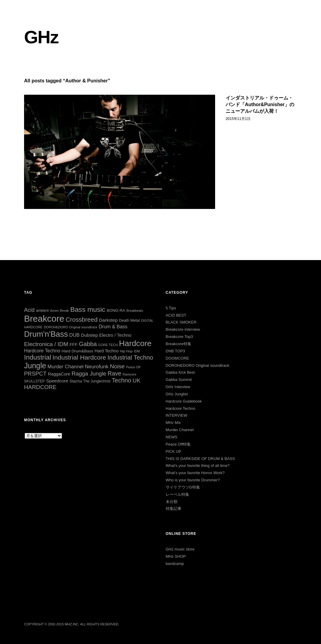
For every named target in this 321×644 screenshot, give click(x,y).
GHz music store (180, 549)
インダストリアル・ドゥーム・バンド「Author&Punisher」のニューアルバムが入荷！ (260, 105)
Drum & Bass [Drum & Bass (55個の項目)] (113, 327)
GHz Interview (178, 387)
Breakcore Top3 (179, 337)
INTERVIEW (177, 415)
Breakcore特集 (179, 344)
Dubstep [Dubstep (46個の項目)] (89, 335)
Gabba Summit (179, 380)
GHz (41, 37)
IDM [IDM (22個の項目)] (137, 351)
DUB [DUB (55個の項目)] (74, 335)
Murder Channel (180, 430)
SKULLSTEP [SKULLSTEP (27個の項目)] (34, 381)
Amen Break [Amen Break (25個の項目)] (59, 311)
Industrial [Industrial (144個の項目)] (38, 357)
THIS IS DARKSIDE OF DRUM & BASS (200, 459)
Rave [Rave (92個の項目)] (114, 373)
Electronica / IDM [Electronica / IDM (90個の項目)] (46, 344)
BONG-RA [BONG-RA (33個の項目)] (116, 310)
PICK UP (174, 451)
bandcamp (175, 564)
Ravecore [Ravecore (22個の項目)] (129, 374)
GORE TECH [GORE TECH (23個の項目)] (108, 345)
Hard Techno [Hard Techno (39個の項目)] (106, 351)
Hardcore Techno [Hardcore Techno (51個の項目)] (42, 351)
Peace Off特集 (178, 444)
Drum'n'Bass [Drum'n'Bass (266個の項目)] (46, 334)
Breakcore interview (183, 329)
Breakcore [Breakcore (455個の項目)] (44, 319)
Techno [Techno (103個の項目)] (121, 380)
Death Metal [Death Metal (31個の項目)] (129, 320)
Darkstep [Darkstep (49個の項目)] (108, 320)
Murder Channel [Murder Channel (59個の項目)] (66, 367)
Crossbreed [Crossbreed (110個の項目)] (82, 319)
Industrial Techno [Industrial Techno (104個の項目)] (130, 357)
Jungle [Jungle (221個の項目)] (35, 366)
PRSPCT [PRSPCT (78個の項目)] (35, 374)
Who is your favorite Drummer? (193, 480)
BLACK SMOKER (181, 322)
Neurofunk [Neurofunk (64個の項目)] (97, 367)
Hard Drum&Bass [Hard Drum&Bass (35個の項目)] (77, 351)
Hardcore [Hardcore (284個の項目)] (135, 343)
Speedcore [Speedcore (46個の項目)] (57, 381)
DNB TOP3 (176, 351)
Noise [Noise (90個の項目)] (117, 366)
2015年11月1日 (238, 119)
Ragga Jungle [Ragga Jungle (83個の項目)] (89, 374)
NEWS (172, 437)
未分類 (172, 502)
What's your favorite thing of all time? (198, 466)
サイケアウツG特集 (183, 487)
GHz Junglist (177, 394)
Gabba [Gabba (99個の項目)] (88, 344)
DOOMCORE (177, 358)
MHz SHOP (176, 556)
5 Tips (171, 308)
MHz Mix (173, 423)
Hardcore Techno (181, 408)
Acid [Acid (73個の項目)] (29, 310)
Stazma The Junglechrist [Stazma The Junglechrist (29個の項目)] (90, 381)
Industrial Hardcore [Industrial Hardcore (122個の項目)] (79, 357)
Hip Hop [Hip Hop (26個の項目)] (126, 351)
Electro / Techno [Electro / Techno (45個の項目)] (115, 335)
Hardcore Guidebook (184, 401)
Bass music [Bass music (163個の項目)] (88, 309)
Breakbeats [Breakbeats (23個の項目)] (135, 311)
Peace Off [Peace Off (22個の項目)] (133, 367)
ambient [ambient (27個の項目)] (42, 311)
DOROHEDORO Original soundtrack (198, 365)
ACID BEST (176, 315)
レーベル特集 (177, 494)
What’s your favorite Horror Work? (195, 473)
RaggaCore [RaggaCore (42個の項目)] (59, 374)
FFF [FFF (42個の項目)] (74, 345)
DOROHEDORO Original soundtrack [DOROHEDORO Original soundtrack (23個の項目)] (70, 327)
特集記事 (174, 509)
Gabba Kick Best (180, 372)
